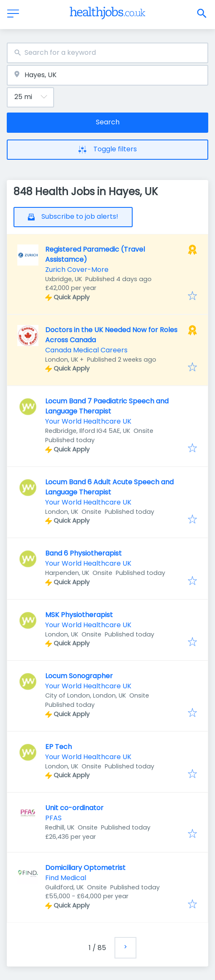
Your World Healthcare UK (88, 421)
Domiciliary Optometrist (85, 868)
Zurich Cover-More (77, 270)
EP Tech (59, 747)
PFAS (53, 818)
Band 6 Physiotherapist (83, 553)
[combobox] (107, 53)
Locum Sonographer (79, 676)
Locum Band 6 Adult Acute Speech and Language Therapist (109, 487)
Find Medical (66, 878)
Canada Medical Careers (86, 350)
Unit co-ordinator (74, 808)
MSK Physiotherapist (79, 615)
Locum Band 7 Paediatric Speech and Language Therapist (107, 406)
